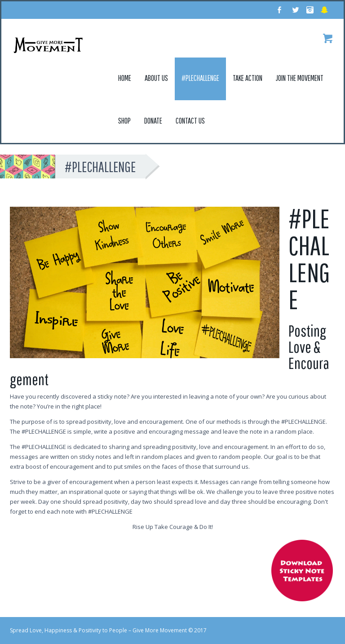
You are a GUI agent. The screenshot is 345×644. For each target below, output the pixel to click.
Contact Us (190, 121)
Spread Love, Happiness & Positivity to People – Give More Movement (98, 630)
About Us (156, 78)
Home (125, 78)
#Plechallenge (200, 78)
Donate (153, 121)
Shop (124, 121)
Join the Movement (300, 78)
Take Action (248, 78)
